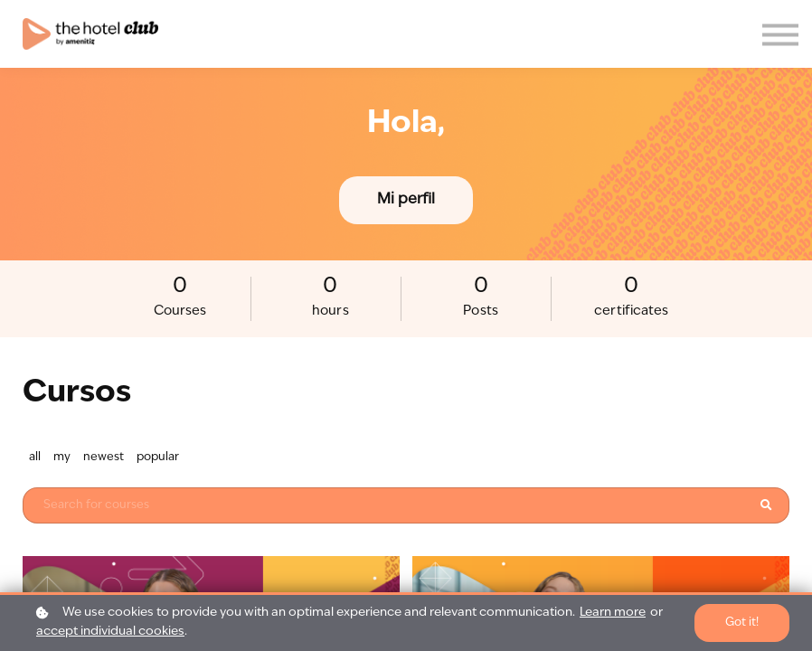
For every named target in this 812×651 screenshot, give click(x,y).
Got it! (742, 623)
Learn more (613, 613)
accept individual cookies (110, 632)
